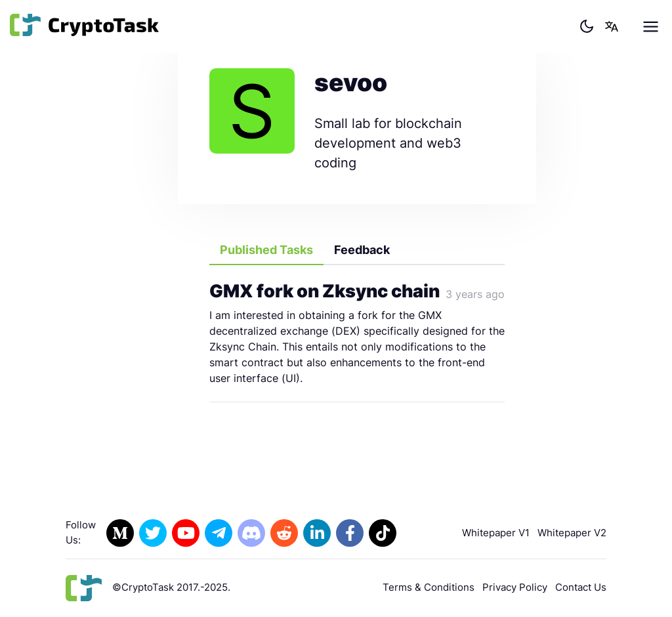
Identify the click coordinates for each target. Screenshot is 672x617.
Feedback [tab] (362, 250)
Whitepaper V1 (496, 533)
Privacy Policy (515, 587)
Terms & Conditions (429, 587)
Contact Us (581, 587)
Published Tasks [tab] (266, 250)
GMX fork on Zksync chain (325, 291)
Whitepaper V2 (572, 533)
